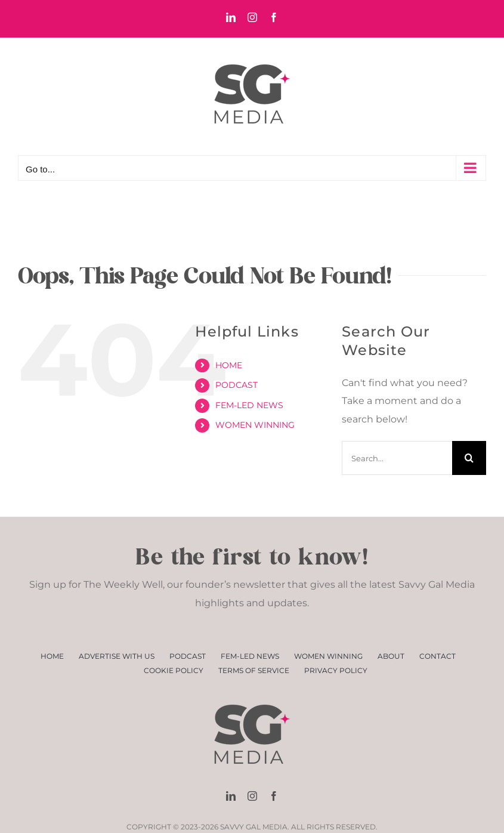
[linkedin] (231, 796)
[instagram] (252, 796)
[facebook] (274, 796)
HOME (229, 365)
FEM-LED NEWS (249, 405)
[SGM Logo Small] (252, 694)
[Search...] (397, 458)
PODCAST (236, 385)
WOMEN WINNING (255, 425)
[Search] (469, 458)
